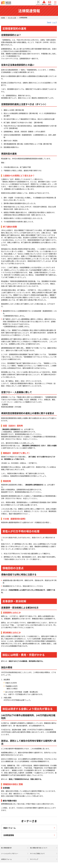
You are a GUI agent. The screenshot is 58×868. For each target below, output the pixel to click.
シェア (55, 22)
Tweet (49, 22)
